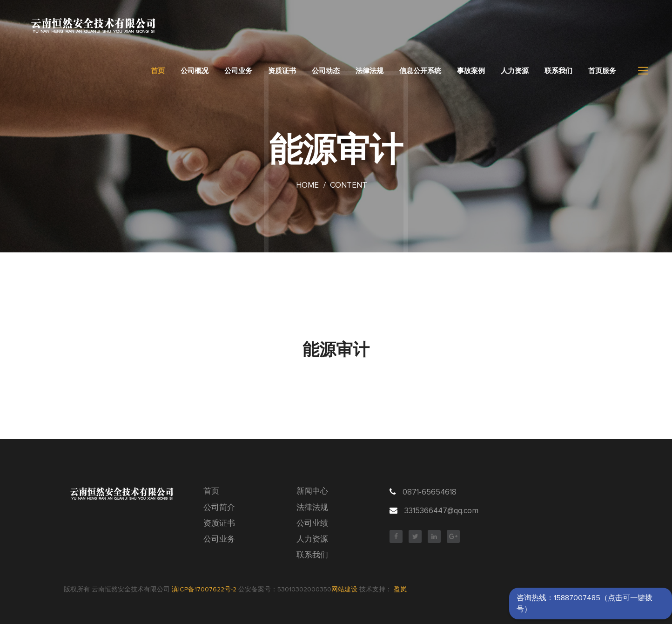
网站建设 (344, 590)
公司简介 (219, 508)
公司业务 (238, 71)
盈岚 (400, 590)
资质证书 (282, 71)
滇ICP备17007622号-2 (204, 590)
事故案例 (471, 71)
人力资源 (515, 71)
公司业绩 (312, 524)
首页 (158, 71)
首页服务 (602, 71)
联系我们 (558, 71)
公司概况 (195, 71)
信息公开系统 (420, 71)
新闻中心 (312, 492)
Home (307, 186)
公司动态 (326, 71)
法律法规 (370, 71)
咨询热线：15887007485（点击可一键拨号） (585, 604)
